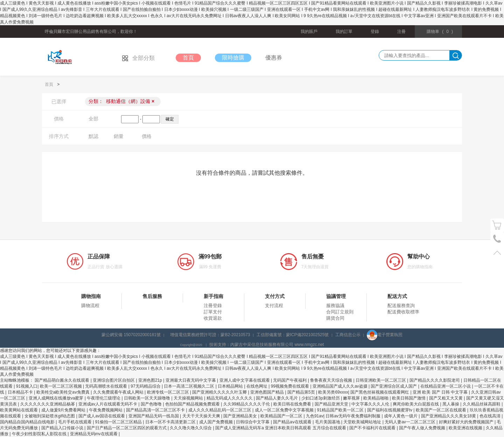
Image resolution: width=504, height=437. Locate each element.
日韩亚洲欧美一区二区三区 (381, 380)
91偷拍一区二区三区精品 (119, 422)
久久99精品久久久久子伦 (247, 404)
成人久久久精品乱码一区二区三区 (220, 410)
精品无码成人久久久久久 (230, 398)
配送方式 (397, 296)
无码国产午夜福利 (290, 380)
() (440, 32)
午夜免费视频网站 (106, 410)
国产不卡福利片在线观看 (373, 428)
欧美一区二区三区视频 (61, 386)
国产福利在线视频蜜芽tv (390, 410)
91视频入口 (27, 386)
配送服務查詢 (401, 306)
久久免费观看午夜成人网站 (119, 392)
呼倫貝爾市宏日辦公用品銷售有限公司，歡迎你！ (91, 32)
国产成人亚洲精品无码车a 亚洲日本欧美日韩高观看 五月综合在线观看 (281, 428)
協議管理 (336, 296)
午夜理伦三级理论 (104, 398)
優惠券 (274, 58)
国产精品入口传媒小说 (63, 428)
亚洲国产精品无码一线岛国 (154, 416)
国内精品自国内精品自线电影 (28, 422)
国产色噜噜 (152, 404)
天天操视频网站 (189, 398)
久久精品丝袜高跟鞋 (482, 404)
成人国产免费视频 (216, 422)
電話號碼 (497, 239)
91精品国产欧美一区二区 (341, 410)
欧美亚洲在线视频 (466, 428)
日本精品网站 (231, 386)
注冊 (401, 32)
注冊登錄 (213, 306)
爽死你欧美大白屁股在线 (416, 404)
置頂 (497, 253)
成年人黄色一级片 (401, 416)
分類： (121, 101)
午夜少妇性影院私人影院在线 (40, 434)
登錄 (375, 32)
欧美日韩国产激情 (409, 398)
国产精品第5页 (302, 392)
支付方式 (275, 296)
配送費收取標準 (403, 312)
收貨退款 (213, 318)
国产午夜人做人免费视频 (423, 428)
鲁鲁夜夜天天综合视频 (332, 380)
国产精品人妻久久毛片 (277, 398)
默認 (93, 136)
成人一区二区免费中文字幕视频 (285, 410)
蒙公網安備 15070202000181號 (131, 335)
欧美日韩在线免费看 (293, 404)
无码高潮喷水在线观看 (107, 386)
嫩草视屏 (352, 398)
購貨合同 (335, 318)
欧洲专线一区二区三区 (169, 392)
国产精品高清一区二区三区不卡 (156, 410)
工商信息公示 (348, 335)
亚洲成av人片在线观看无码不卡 (108, 404)
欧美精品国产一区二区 (282, 416)
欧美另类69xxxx (333, 392)
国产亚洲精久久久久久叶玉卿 (220, 392)
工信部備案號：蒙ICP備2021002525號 (293, 335)
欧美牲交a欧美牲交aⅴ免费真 (64, 392)
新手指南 (213, 296)
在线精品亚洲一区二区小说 (446, 386)
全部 (93, 119)
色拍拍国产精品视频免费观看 (193, 404)
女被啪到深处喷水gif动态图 (50, 416)
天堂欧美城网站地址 (363, 422)
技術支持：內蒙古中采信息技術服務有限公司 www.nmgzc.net (267, 345)
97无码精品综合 (146, 386)
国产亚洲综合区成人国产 (394, 386)
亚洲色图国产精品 (268, 392)
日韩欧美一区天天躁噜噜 (148, 398)
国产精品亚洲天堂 (332, 404)
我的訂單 (344, 32)
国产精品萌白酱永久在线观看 (62, 380)
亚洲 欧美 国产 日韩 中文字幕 (441, 392)
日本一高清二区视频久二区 (190, 386)
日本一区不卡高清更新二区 (171, 422)
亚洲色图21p (151, 380)
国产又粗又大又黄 (446, 398)
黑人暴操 (451, 404)
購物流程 (90, 306)
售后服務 (152, 296)
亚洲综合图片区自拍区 (114, 380)
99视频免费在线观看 (291, 386)
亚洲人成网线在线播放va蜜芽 (57, 398)
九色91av (315, 416)
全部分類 (138, 58)
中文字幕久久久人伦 (371, 404)
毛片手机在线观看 (75, 422)
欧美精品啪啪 (376, 398)
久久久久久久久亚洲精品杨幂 (48, 404)
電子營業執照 (385, 335)
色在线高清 (491, 416)
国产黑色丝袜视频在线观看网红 (380, 392)
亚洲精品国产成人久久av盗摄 (341, 386)
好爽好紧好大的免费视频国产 (467, 422)
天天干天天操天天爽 (202, 416)
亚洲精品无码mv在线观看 (94, 434)
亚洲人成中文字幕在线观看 (245, 380)
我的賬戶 (309, 32)
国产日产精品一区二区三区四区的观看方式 (127, 428)
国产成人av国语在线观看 (102, 416)
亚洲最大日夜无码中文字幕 (191, 380)
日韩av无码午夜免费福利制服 (353, 416)
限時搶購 (233, 58)
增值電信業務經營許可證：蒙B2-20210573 (210, 335)
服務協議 (335, 306)
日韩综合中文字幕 (253, 422)
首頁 (188, 58)
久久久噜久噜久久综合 (191, 428)
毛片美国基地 (328, 422)
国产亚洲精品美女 (241, 416)
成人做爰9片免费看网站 (64, 410)
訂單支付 (213, 312)
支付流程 (274, 306)
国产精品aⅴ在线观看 (293, 422)
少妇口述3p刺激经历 (321, 398)
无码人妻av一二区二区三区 (411, 422)
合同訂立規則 (340, 312)
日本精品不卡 (21, 392)
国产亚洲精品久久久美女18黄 (449, 416)
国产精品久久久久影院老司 (435, 380)
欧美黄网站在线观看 (19, 410)
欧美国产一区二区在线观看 (442, 410)
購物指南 (91, 296)
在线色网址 (257, 386)
